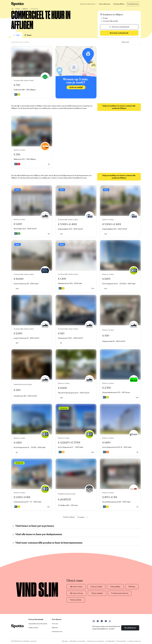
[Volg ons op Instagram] (94, 621)
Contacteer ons (57, 631)
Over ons (55, 624)
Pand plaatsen (133, 4)
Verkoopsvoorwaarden (95, 641)
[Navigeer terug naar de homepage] (17, 4)
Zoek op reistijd (96, 587)
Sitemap (65, 641)
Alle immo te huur (76, 587)
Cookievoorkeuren (134, 641)
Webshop (132, 587)
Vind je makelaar (97, 593)
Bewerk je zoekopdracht (119, 33)
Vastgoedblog (119, 4)
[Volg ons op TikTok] (110, 621)
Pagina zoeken (33, 628)
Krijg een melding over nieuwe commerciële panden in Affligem (119, 107)
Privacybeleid (121, 641)
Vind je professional (87, 4)
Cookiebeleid (110, 641)
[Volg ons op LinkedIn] (102, 621)
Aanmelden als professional (38, 624)
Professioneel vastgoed (120, 593)
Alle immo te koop (76, 593)
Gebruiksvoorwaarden (77, 641)
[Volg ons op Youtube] (106, 621)
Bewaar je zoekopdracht (119, 27)
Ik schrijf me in (130, 628)
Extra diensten (105, 4)
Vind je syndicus (76, 600)
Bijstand (55, 628)
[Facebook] (98, 621)
